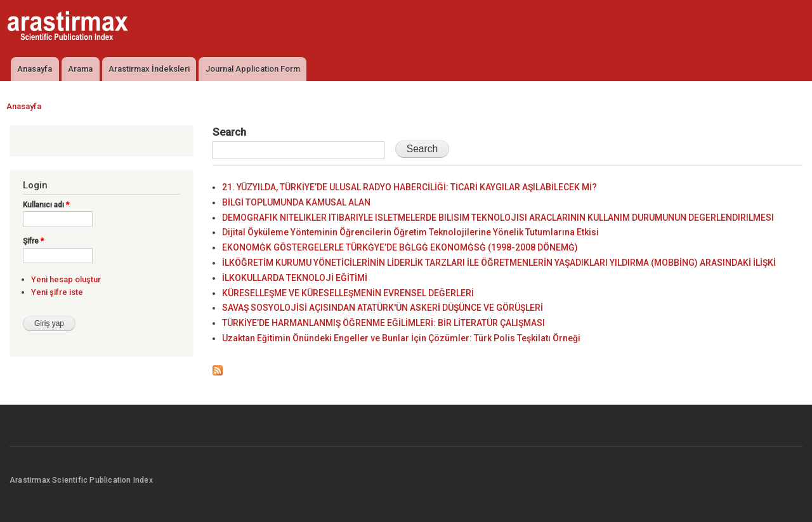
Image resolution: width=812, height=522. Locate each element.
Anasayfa (35, 69)
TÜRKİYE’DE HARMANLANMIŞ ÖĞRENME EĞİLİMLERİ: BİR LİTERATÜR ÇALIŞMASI (383, 323)
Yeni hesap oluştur (66, 279)
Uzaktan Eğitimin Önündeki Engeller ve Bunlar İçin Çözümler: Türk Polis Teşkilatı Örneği (401, 338)
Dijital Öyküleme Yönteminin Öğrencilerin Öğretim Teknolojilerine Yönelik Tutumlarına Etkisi (410, 232)
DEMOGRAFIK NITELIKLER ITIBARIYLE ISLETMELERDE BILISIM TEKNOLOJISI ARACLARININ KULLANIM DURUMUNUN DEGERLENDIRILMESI (498, 218)
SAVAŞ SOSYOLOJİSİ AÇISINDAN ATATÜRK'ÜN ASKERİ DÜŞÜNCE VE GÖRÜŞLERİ (383, 308)
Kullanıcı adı (46, 205)
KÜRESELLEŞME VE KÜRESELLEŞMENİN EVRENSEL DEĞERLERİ (348, 293)
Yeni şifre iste (57, 292)
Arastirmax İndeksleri (149, 69)
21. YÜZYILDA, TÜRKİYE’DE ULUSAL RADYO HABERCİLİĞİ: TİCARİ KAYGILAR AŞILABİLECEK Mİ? (409, 187)
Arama (80, 69)
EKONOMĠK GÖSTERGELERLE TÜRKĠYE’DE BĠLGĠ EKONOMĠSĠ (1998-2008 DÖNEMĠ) (400, 247)
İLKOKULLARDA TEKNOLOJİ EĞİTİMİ (295, 278)
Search (229, 132)
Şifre (33, 241)
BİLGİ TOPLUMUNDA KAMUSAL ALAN (296, 202)
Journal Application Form (253, 69)
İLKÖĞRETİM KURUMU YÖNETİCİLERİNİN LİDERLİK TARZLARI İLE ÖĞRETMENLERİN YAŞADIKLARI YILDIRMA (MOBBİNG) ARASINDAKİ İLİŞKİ (499, 263)
